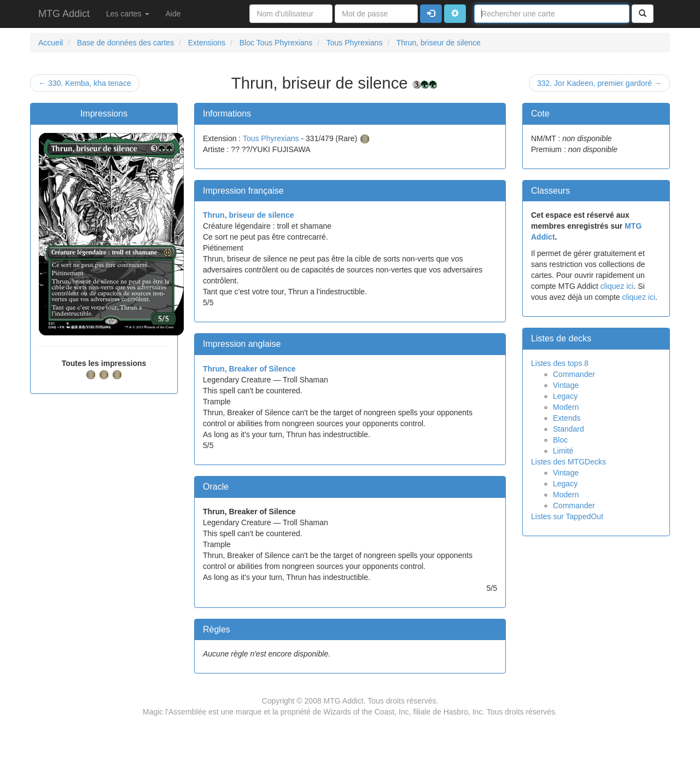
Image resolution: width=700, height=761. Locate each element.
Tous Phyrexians (271, 138)
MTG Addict (64, 14)
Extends (567, 418)
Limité (563, 451)
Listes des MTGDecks (568, 462)
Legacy (565, 396)
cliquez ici (617, 286)
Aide (173, 14)
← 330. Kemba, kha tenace (85, 83)
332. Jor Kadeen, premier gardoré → (599, 83)
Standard (568, 429)
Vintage (566, 385)
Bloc (560, 440)
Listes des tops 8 (560, 363)
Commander (574, 374)
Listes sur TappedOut (567, 516)
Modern (566, 407)
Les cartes (127, 14)
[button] (455, 14)
